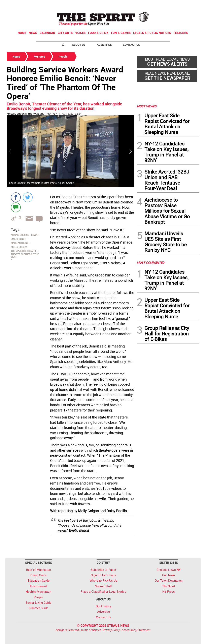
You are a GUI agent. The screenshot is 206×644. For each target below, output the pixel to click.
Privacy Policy (111, 630)
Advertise (104, 45)
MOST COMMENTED (151, 262)
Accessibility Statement (136, 630)
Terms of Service (91, 630)
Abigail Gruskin (17, 114)
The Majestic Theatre (42, 114)
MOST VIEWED (147, 106)
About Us (79, 45)
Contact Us (131, 45)
